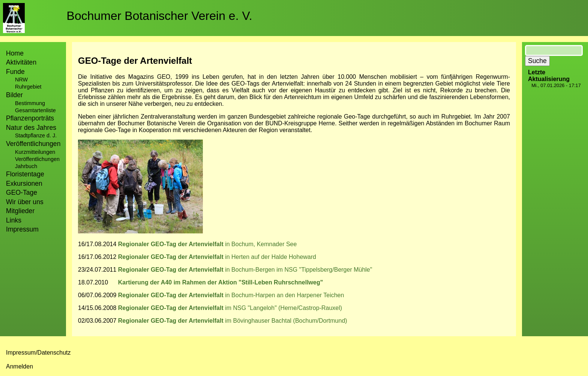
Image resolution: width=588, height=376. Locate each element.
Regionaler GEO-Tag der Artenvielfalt (172, 244)
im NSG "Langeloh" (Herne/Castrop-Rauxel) (229, 308)
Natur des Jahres (31, 128)
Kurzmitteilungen (35, 152)
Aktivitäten (21, 62)
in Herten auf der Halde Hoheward (271, 257)
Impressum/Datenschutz (38, 353)
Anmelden (19, 366)
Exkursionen (24, 183)
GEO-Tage (22, 193)
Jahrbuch (26, 166)
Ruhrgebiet (28, 87)
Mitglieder (20, 211)
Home (15, 53)
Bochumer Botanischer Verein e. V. (160, 16)
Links (14, 220)
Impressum (22, 229)
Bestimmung (30, 103)
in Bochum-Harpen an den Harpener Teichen (284, 295)
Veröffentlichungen (37, 159)
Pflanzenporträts (30, 118)
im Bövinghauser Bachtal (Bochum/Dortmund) (286, 321)
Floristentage (25, 174)
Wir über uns (25, 202)
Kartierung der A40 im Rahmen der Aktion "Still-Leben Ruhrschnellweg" (221, 282)
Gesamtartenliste (35, 110)
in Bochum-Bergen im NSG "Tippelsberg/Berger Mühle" (298, 270)
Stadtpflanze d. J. (36, 135)
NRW (21, 80)
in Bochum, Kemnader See (261, 244)
